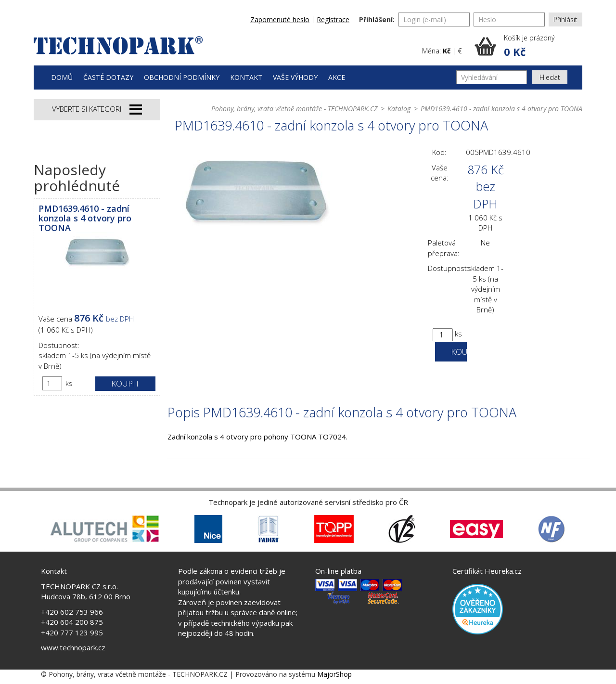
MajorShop (334, 674)
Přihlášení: (377, 19)
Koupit (125, 383)
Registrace (333, 19)
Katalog (399, 109)
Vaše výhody (295, 77)
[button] (528, 46)
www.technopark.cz (73, 647)
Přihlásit (565, 19)
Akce (337, 77)
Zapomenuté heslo (280, 19)
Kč (447, 51)
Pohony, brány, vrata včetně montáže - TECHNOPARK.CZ (294, 109)
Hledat (550, 77)
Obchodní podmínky (182, 77)
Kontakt (246, 77)
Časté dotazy (108, 77)
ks (69, 383)
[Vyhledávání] (492, 77)
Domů (62, 77)
